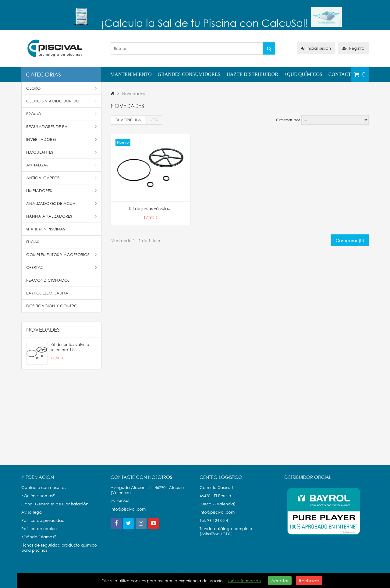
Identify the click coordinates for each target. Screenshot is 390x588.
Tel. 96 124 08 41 (215, 527)
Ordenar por (288, 120)
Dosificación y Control (53, 306)
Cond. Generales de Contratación (55, 510)
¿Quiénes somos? (38, 502)
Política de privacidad (43, 527)
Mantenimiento (131, 74)
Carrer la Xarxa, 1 (216, 494)
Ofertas (62, 267)
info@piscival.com (217, 518)
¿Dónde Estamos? (39, 543)
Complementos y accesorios (62, 255)
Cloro (62, 88)
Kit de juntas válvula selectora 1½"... (70, 347)
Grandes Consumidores (189, 74)
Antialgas (62, 165)
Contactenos (346, 74)
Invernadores (62, 139)
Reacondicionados (48, 280)
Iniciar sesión (316, 48)
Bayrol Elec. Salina (47, 293)
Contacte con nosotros (44, 494)
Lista (153, 120)
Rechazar (309, 581)
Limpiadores (62, 191)
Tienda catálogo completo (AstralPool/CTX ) (226, 537)
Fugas (33, 242)
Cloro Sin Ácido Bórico (62, 101)
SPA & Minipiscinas (46, 229)
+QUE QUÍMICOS (303, 74)
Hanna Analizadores (62, 216)
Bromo (62, 114)
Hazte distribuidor (252, 74)
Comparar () (350, 240)
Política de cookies (40, 535)
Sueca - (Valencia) (218, 510)
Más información (245, 581)
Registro (353, 48)
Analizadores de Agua (62, 203)
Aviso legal (32, 518)
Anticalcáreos (62, 178)
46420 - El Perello (215, 502)
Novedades (43, 330)
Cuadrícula (128, 120)
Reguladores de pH (62, 127)
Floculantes (62, 152)
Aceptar (280, 581)
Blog (117, 89)
